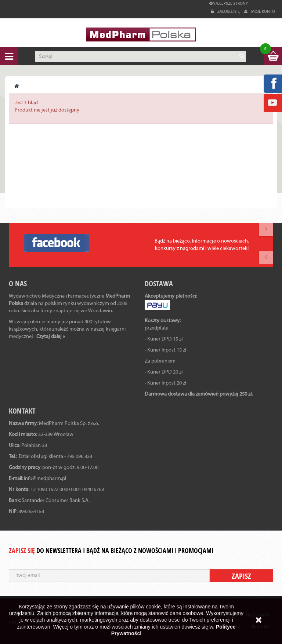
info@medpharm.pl (45, 479)
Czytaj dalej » (51, 337)
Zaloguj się (226, 12)
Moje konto (260, 12)
